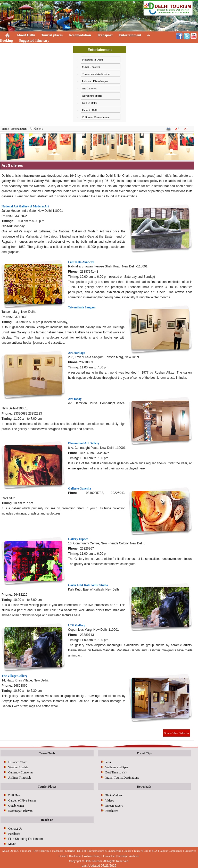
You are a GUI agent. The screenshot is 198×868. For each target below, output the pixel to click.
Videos (110, 800)
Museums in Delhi (92, 60)
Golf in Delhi (90, 103)
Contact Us (15, 829)
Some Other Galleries (176, 733)
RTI (146, 851)
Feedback (14, 834)
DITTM (82, 851)
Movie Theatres (91, 67)
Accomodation (80, 35)
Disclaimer (75, 856)
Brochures (112, 811)
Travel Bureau (41, 851)
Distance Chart (18, 762)
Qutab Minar (16, 806)
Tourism (26, 851)
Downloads (144, 787)
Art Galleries (89, 88)
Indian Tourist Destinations (122, 778)
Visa (108, 762)
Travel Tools (47, 753)
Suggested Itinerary (34, 41)
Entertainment (130, 35)
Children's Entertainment (96, 117)
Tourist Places (47, 787)
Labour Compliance (171, 851)
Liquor (128, 851)
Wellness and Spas (117, 767)
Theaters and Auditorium (96, 74)
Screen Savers (114, 806)
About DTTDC (11, 851)
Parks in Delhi (90, 110)
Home (5, 129)
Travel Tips (144, 753)
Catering (70, 851)
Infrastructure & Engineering (105, 851)
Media (12, 844)
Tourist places (52, 35)
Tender (137, 851)
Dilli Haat (14, 795)
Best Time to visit (116, 772)
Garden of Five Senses (22, 800)
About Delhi (26, 35)
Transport (105, 35)
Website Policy (92, 856)
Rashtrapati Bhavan (20, 811)
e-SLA (154, 851)
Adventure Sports (92, 96)
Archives (134, 856)
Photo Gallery (114, 795)
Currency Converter (21, 772)
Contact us (109, 856)
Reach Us (47, 820)
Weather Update (18, 767)
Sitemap (122, 856)
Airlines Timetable (20, 778)
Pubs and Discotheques (95, 81)
